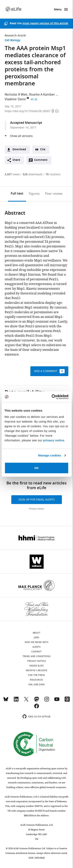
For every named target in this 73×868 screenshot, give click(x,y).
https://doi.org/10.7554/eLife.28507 (28, 111)
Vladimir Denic (15, 99)
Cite (43, 150)
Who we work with (36, 642)
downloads (33, 174)
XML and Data (36, 684)
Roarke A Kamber (42, 95)
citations (53, 174)
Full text (17, 194)
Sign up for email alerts (37, 500)
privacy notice (54, 440)
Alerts (36, 647)
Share (16, 160)
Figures (34, 194)
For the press (36, 675)
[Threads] (67, 701)
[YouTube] (57, 701)
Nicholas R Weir (16, 95)
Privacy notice (36, 509)
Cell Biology (13, 40)
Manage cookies (50, 455)
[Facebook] (37, 708)
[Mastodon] (37, 701)
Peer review (54, 194)
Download (19, 150)
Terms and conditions (36, 656)
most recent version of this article (45, 24)
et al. (35, 99)
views (12, 174)
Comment (42, 161)
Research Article (15, 36)
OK (36, 468)
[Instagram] (47, 701)
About (37, 633)
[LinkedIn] (16, 701)
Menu (58, 10)
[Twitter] (26, 701)
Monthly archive (37, 670)
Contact (36, 652)
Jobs (36, 637)
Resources (36, 680)
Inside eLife (36, 666)
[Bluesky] (6, 701)
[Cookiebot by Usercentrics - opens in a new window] (52, 397)
